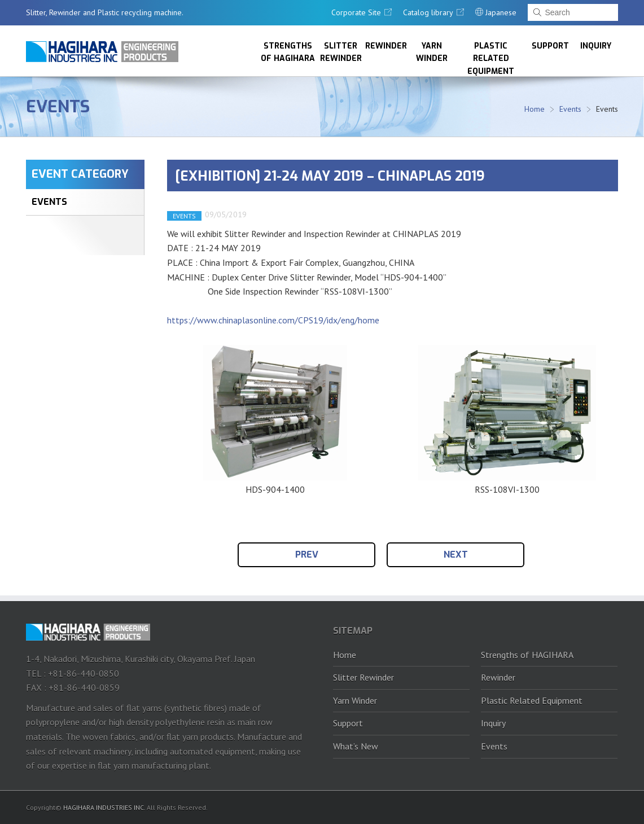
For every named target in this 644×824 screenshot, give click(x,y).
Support (550, 46)
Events (58, 107)
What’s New (356, 746)
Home (535, 109)
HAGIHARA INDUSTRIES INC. (104, 807)
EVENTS (49, 202)
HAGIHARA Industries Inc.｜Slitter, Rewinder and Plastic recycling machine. (102, 52)
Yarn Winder (432, 52)
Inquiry (596, 46)
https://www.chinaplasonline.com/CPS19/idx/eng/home (273, 320)
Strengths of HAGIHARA (288, 52)
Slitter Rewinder (341, 52)
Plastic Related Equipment (491, 58)
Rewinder (386, 46)
